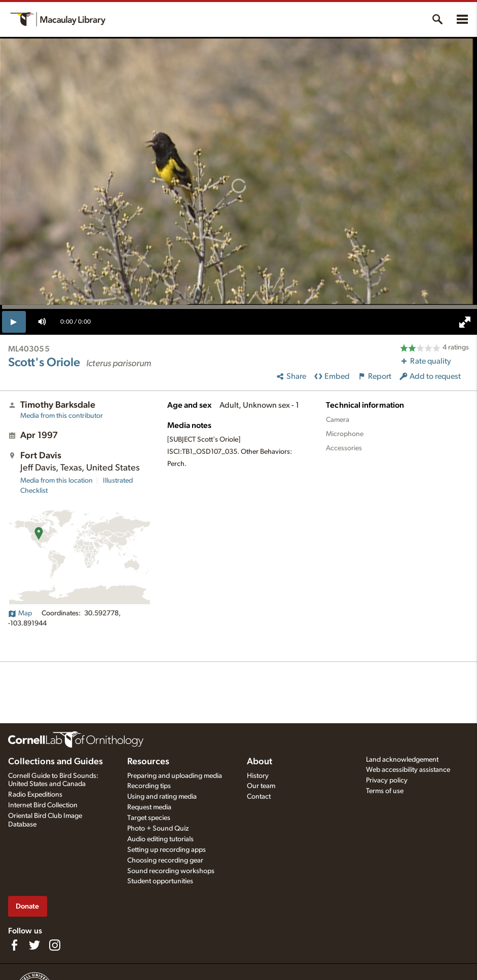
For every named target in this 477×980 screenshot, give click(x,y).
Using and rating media (162, 797)
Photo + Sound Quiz (158, 829)
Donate (27, 906)
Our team (261, 786)
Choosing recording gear (165, 860)
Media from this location (57, 481)
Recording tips (149, 786)
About (260, 762)
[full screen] (465, 322)
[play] (14, 322)
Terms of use (385, 791)
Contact (259, 797)
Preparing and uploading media (175, 776)
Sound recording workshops (171, 871)
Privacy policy (387, 780)
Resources (148, 762)
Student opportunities (160, 881)
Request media (149, 807)
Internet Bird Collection (43, 805)
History (258, 776)
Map (20, 613)
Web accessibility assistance (408, 770)
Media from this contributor (62, 416)
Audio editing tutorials (160, 839)
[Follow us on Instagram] (55, 945)
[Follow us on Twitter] (34, 945)
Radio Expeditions (35, 795)
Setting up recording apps (167, 850)
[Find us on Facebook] (14, 945)
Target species (149, 818)
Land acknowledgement (402, 760)
